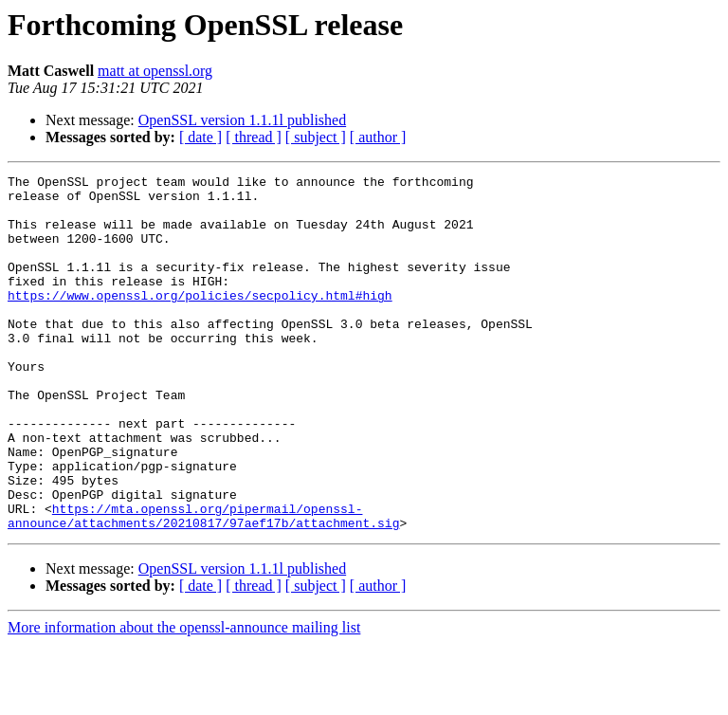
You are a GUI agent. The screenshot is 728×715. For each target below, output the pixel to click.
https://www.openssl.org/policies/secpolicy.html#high (200, 321)
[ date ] (200, 137)
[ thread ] (254, 137)
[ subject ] (316, 137)
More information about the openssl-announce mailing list (184, 698)
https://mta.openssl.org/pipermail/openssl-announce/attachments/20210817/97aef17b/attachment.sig (203, 585)
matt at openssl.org (155, 71)
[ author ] (378, 137)
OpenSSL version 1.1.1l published (242, 120)
